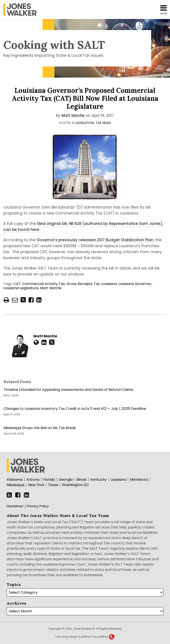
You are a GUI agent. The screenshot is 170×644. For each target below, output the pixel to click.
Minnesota (139, 480)
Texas (53, 485)
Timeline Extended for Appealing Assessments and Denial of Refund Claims (68, 390)
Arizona (33, 480)
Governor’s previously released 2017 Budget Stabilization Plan (95, 240)
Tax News (103, 123)
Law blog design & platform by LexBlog (85, 637)
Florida (49, 480)
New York (36, 485)
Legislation (85, 123)
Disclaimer (15, 506)
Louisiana (109, 284)
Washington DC (75, 485)
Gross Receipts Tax (83, 284)
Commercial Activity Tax (43, 284)
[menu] (85, 10)
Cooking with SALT (54, 45)
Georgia (66, 480)
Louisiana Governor (135, 284)
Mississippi (15, 485)
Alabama (15, 480)
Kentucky (99, 480)
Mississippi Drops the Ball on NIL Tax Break (40, 428)
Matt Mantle (73, 116)
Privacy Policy (38, 506)
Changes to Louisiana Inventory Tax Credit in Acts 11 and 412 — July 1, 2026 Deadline (75, 409)
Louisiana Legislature (21, 288)
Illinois (81, 480)
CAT (17, 284)
